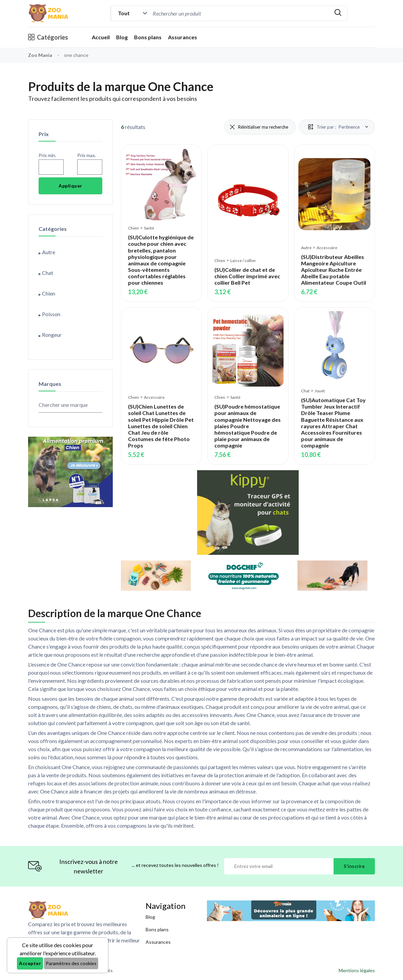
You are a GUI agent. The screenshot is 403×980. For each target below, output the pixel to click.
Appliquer (70, 186)
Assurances (183, 37)
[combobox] (240, 13)
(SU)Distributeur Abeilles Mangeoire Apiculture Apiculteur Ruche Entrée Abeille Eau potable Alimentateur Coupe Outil (334, 270)
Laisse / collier (243, 260)
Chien (133, 228)
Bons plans (148, 37)
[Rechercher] (338, 13)
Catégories (48, 37)
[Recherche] (209, 13)
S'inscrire (354, 866)
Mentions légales (357, 970)
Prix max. (87, 155)
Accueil (101, 37)
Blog (122, 37)
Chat (305, 391)
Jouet (320, 391)
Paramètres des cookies (71, 963)
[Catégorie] (131, 13)
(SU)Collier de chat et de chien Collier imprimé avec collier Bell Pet (247, 276)
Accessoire (327, 248)
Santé (149, 228)
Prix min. (47, 155)
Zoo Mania (40, 55)
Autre (306, 248)
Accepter (30, 963)
